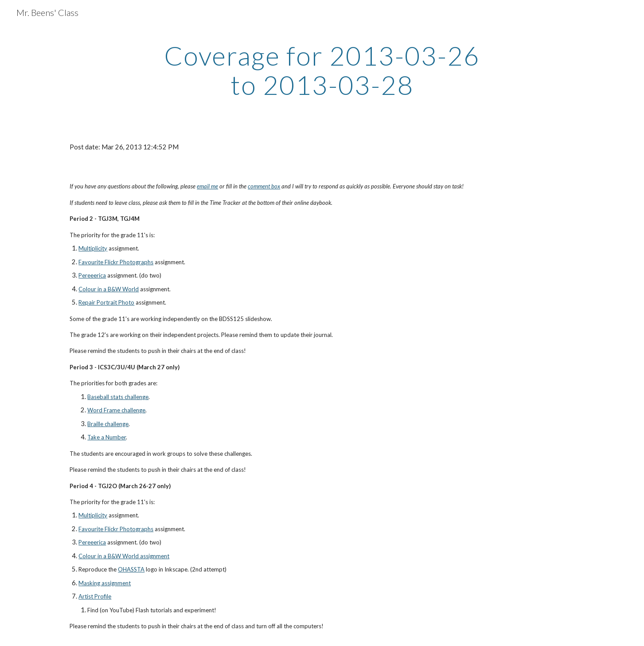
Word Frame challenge (116, 410)
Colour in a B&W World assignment (124, 556)
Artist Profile (95, 596)
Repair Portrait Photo (106, 302)
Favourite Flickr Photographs (116, 262)
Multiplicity (93, 248)
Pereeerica (92, 275)
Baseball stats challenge (118, 397)
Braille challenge (108, 424)
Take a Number (107, 437)
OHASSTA (131, 569)
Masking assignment (105, 583)
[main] (322, 70)
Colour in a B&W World (109, 289)
